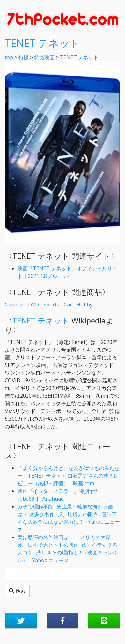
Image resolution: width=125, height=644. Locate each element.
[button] (21, 621)
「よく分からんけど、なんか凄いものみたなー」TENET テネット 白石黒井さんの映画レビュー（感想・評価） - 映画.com (69, 476)
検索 (17, 591)
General (14, 305)
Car (68, 305)
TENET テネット (42, 43)
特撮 (24, 57)
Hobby (85, 305)
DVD (33, 305)
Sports (51, 305)
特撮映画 (44, 57)
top (9, 57)
